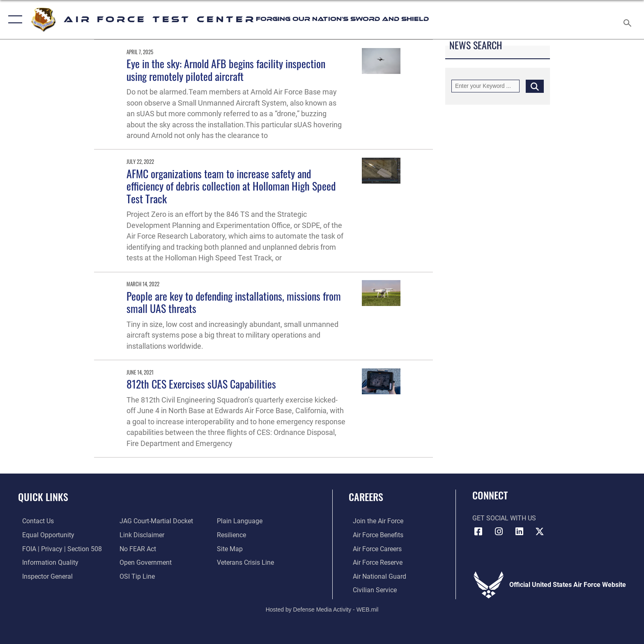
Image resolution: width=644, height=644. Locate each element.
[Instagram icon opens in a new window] (499, 531)
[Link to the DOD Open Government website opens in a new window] (144, 562)
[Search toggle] (629, 20)
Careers (366, 497)
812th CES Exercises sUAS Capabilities (201, 384)
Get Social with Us (504, 518)
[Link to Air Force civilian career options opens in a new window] (371, 590)
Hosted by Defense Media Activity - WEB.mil (322, 609)
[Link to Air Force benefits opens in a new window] (374, 535)
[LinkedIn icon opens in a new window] (519, 531)
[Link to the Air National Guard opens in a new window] (375, 576)
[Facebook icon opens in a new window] (478, 531)
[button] (13, 20)
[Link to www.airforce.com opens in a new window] (374, 521)
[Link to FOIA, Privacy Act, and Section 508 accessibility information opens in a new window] (58, 549)
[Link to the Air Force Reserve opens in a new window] (374, 562)
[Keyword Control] (485, 86)
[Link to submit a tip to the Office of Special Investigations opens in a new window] (136, 576)
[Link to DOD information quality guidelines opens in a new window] (46, 562)
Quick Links (43, 497)
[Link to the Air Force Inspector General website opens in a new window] (43, 576)
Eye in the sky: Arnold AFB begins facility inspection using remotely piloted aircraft (226, 70)
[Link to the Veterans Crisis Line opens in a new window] (247, 562)
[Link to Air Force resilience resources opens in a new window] (233, 535)
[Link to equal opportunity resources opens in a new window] (44, 535)
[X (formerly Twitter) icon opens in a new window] (540, 531)
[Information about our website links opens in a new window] (141, 535)
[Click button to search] (535, 86)
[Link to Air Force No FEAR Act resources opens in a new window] (137, 549)
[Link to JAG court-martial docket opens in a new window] (155, 521)
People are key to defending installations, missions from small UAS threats (234, 302)
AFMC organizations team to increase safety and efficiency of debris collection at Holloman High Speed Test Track (231, 186)
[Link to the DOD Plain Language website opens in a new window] (241, 521)
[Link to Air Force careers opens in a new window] (373, 549)
